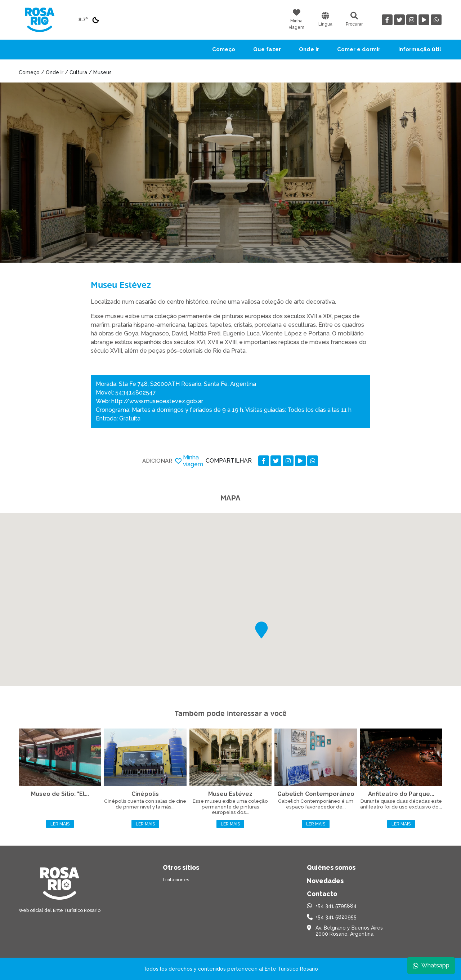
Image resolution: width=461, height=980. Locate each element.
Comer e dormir (359, 49)
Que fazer (267, 49)
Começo (224, 49)
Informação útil (420, 49)
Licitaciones (176, 880)
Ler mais (60, 824)
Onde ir (309, 49)
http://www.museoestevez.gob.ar (157, 401)
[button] (261, 630)
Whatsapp (431, 965)
